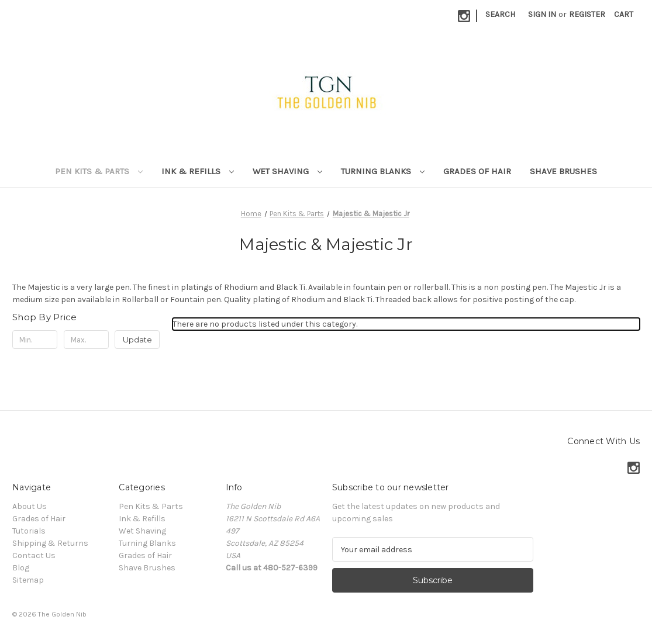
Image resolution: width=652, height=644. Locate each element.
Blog (21, 568)
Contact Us (34, 555)
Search (500, 14)
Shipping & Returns (50, 543)
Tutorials (29, 531)
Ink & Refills (198, 171)
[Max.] (86, 340)
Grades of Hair (477, 171)
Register (587, 14)
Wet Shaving (287, 171)
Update (137, 340)
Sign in (542, 14)
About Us (30, 506)
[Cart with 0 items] (624, 14)
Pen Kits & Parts (99, 171)
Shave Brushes (563, 171)
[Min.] (35, 340)
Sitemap (28, 580)
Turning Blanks (383, 171)
